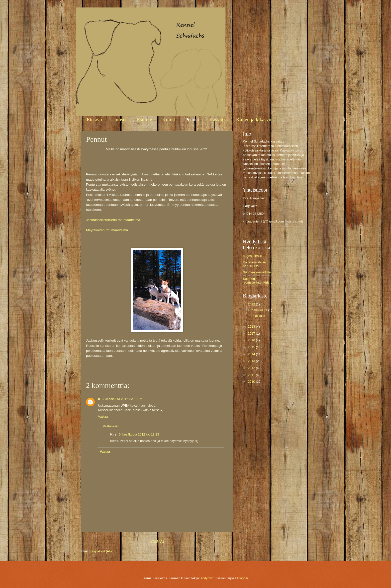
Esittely (145, 120)
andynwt (207, 578)
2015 (252, 347)
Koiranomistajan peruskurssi (254, 264)
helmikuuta (260, 310)
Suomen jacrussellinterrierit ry (258, 281)
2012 (252, 368)
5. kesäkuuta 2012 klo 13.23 (139, 434)
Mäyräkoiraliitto (254, 256)
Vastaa (103, 416)
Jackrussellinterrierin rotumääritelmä (113, 220)
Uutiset (119, 120)
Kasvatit (218, 120)
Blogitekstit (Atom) (102, 551)
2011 (252, 375)
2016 (252, 340)
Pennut (192, 120)
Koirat (169, 120)
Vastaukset (111, 426)
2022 (252, 304)
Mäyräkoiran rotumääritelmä (107, 230)
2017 (252, 333)
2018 (252, 327)
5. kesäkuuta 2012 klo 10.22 (122, 399)
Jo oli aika (258, 316)
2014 (252, 354)
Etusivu (94, 120)
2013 (252, 361)
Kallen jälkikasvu (254, 120)
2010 (252, 382)
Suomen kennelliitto (257, 272)
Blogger (243, 578)
